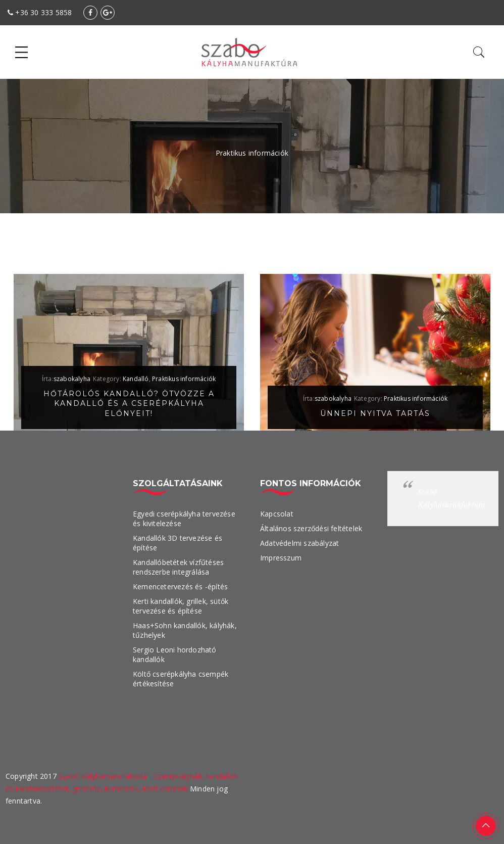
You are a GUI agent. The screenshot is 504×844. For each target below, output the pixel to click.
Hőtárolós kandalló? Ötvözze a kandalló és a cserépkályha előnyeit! (129, 404)
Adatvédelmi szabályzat (299, 543)
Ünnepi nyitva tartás (375, 413)
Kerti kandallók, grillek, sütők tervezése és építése (181, 606)
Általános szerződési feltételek (311, 528)
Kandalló (136, 379)
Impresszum (281, 558)
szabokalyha (72, 379)
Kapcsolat (277, 514)
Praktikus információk (184, 379)
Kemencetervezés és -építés (180, 587)
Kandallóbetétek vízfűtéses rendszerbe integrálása (178, 567)
